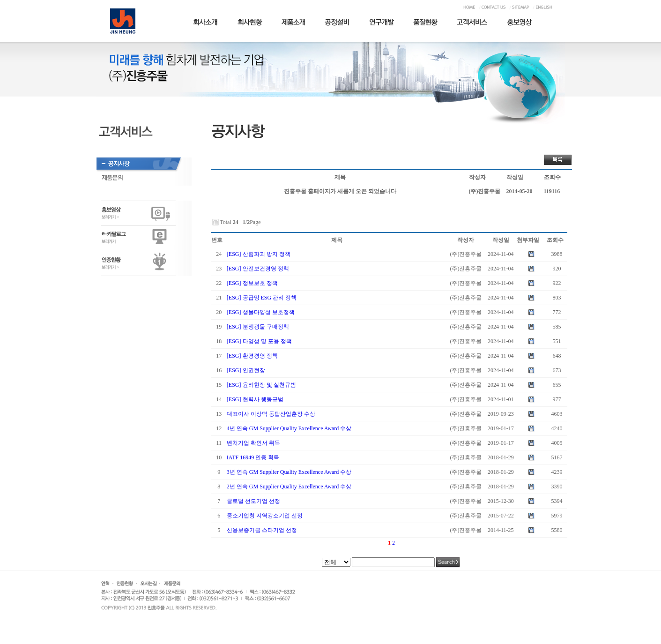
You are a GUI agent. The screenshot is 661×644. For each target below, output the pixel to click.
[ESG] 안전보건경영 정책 (258, 269)
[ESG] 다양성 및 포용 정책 (259, 341)
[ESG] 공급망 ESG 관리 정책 (262, 298)
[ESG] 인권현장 (246, 370)
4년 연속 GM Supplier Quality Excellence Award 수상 (289, 428)
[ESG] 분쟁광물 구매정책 (258, 327)
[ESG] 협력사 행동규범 (255, 399)
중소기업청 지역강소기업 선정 (265, 516)
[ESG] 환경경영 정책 (252, 356)
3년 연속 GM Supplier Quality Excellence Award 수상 (289, 472)
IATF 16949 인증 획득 (253, 457)
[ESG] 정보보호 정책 (252, 283)
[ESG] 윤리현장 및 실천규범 (261, 385)
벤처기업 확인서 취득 (253, 443)
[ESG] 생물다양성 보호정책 (261, 312)
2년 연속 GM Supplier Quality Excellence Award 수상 (289, 487)
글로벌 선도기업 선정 (253, 501)
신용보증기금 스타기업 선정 (262, 530)
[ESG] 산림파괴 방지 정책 (259, 254)
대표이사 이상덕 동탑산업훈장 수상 (271, 414)
